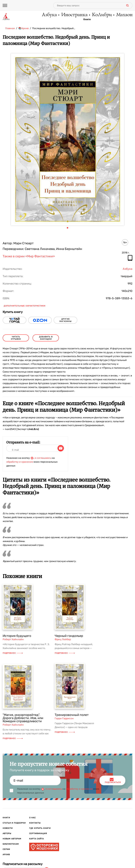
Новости (8, 828)
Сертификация (38, 833)
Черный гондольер (69, 636)
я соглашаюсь (43, 458)
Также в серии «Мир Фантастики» (29, 256)
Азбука (49, 15)
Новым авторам (12, 839)
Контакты (35, 823)
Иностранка (74, 15)
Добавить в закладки (46, 338)
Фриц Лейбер (63, 639)
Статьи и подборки (14, 823)
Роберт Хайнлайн (13, 639)
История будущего (17, 636)
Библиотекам (11, 844)
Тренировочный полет (72, 715)
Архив (6, 855)
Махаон (124, 15)
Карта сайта (36, 839)
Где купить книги (40, 828)
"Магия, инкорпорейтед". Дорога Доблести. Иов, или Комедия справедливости (23, 718)
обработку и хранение (20, 462)
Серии (6, 849)
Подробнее (13, 653)
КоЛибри (102, 15)
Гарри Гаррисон (64, 718)
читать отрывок (16, 338)
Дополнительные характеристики (25, 306)
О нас (32, 818)
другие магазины (65, 320)
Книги (87, 19)
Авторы (7, 833)
